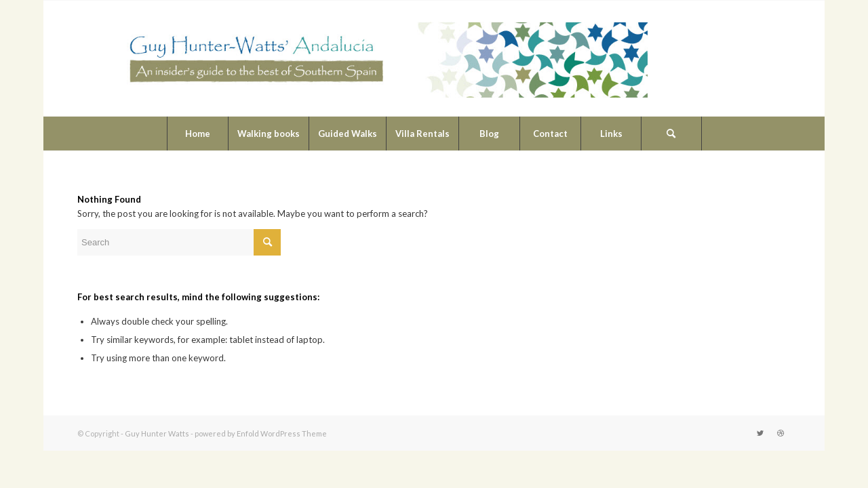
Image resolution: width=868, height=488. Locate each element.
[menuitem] (197, 134)
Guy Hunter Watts (157, 433)
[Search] (671, 134)
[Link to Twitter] (760, 433)
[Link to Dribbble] (781, 433)
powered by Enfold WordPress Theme (261, 433)
